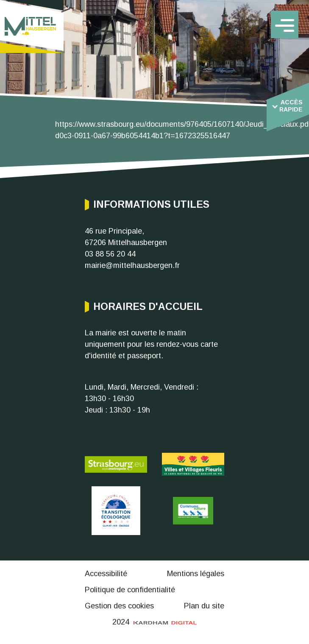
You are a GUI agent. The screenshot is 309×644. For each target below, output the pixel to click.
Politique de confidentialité (130, 590)
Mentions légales (196, 574)
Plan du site (204, 606)
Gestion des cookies (119, 606)
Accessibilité (106, 574)
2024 (155, 622)
